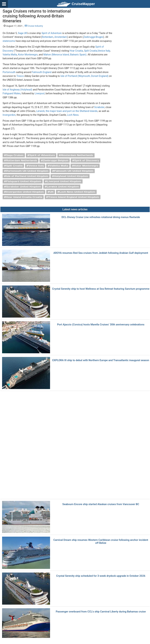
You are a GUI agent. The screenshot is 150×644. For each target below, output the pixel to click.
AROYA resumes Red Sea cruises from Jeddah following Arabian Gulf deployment (101, 253)
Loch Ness (73, 115)
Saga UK (23, 33)
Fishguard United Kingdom (24, 181)
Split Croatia (14, 166)
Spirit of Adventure (52, 33)
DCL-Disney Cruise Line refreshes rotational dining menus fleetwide (101, 217)
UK (52, 192)
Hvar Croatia (76, 51)
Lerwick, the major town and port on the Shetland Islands (67, 111)
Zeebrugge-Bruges (93, 37)
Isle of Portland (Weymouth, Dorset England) (84, 76)
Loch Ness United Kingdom (77, 192)
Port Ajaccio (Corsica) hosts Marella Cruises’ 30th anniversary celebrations (101, 325)
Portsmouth (9, 72)
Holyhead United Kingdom (71, 176)
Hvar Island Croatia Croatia (24, 197)
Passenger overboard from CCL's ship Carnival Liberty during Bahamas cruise (101, 612)
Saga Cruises (15, 155)
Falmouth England (42, 72)
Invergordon (9, 115)
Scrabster (99, 107)
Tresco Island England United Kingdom (74, 197)
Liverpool (40, 93)
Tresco (20, 76)
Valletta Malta (59, 166)
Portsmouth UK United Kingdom (27, 171)
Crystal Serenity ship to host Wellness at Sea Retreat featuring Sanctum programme (101, 289)
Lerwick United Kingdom (63, 187)
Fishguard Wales (12, 93)
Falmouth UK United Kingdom (74, 171)
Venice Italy (104, 51)
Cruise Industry (34, 26)
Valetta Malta (10, 55)
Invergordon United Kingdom (25, 192)
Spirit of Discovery (87, 161)
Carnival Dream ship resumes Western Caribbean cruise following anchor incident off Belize (101, 541)
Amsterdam (61, 37)
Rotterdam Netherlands (22, 161)
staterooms (9, 41)
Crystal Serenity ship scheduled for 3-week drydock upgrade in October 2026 (101, 576)
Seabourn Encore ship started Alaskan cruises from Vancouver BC (101, 504)
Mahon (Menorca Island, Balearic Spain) (65, 55)
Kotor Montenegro (28, 55)
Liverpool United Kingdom (64, 181)
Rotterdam (48, 37)
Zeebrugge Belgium (56, 161)
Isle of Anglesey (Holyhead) (17, 90)
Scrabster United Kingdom (24, 187)
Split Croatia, (91, 51)
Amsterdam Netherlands (77, 155)
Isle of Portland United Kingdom (27, 176)
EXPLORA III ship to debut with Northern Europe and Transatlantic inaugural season (101, 360)
